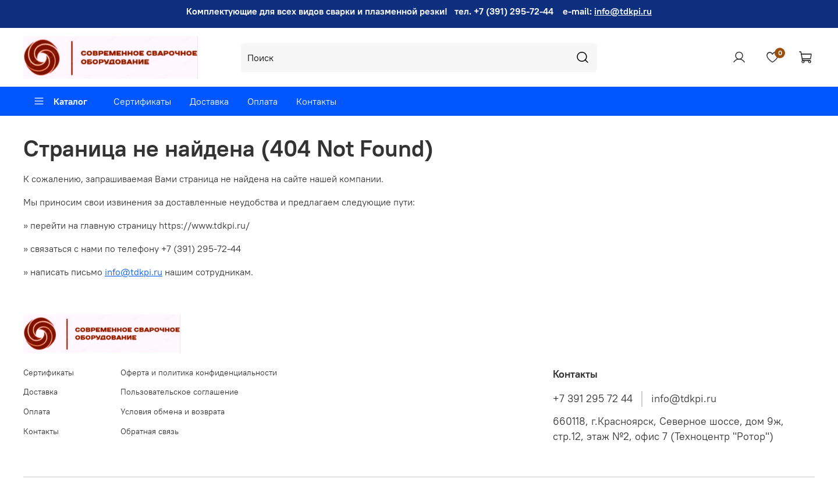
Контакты (316, 101)
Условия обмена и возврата (173, 411)
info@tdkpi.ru (623, 11)
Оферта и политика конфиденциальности (199, 372)
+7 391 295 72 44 (593, 399)
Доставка (209, 101)
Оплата (262, 101)
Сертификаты (142, 101)
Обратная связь (150, 431)
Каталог (60, 101)
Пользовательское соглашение (180, 392)
